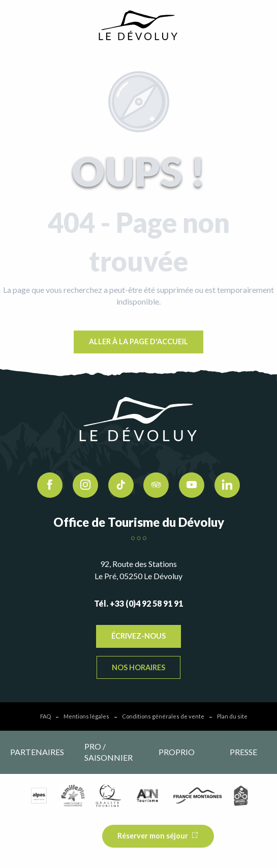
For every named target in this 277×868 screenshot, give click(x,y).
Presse (243, 752)
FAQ (45, 716)
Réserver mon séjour (153, 836)
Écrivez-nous (138, 636)
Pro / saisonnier (109, 752)
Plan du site (232, 716)
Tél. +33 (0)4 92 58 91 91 (138, 603)
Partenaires (37, 752)
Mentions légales (86, 716)
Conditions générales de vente (163, 716)
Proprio (177, 752)
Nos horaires (138, 667)
